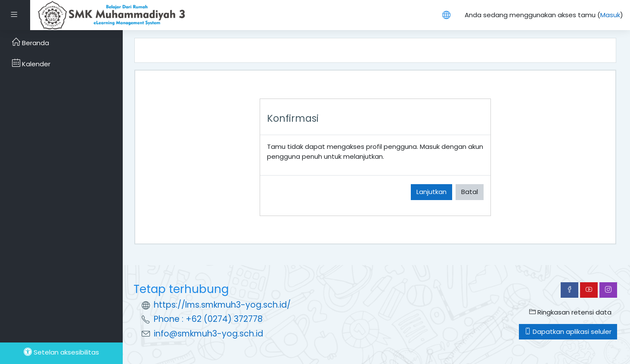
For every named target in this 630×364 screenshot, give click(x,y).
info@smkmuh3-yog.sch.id (208, 334)
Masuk (610, 15)
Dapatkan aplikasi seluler (568, 332)
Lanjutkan (431, 192)
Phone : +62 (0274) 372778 (208, 319)
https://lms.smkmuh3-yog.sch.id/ (222, 305)
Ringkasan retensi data (570, 312)
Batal (470, 192)
